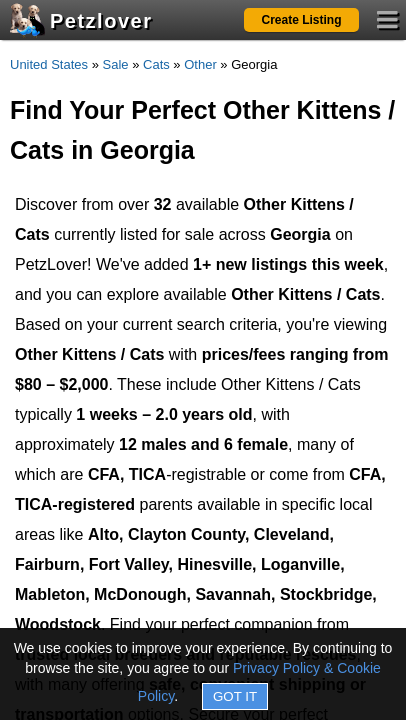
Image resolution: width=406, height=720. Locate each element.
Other (200, 64)
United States (49, 64)
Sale (116, 64)
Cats (156, 64)
